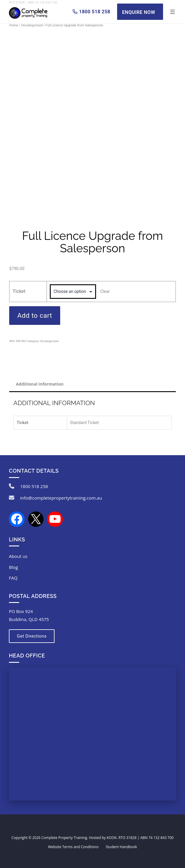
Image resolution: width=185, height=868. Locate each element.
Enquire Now (139, 12)
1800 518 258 (34, 486)
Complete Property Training (64, 838)
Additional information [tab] (40, 384)
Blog (13, 567)
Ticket (19, 291)
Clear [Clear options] (105, 291)
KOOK (112, 838)
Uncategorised (32, 25)
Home (14, 25)
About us (18, 556)
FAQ (13, 578)
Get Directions (32, 636)
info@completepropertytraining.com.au (61, 498)
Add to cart (35, 315)
